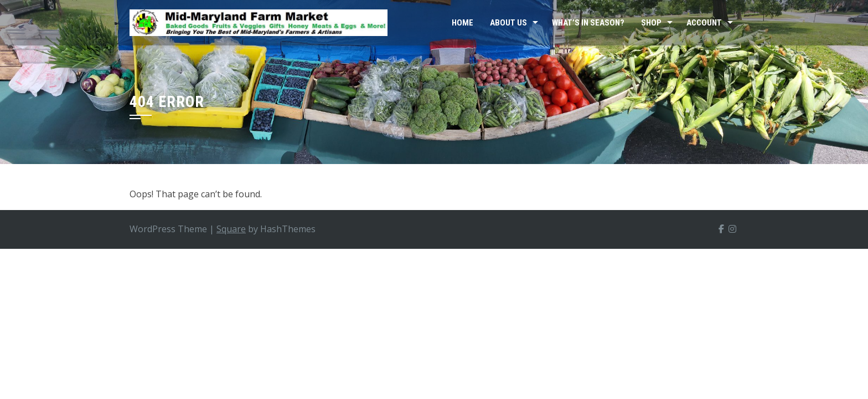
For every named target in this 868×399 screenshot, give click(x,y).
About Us (508, 23)
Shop (651, 23)
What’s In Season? (588, 23)
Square (231, 229)
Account (704, 23)
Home (463, 23)
